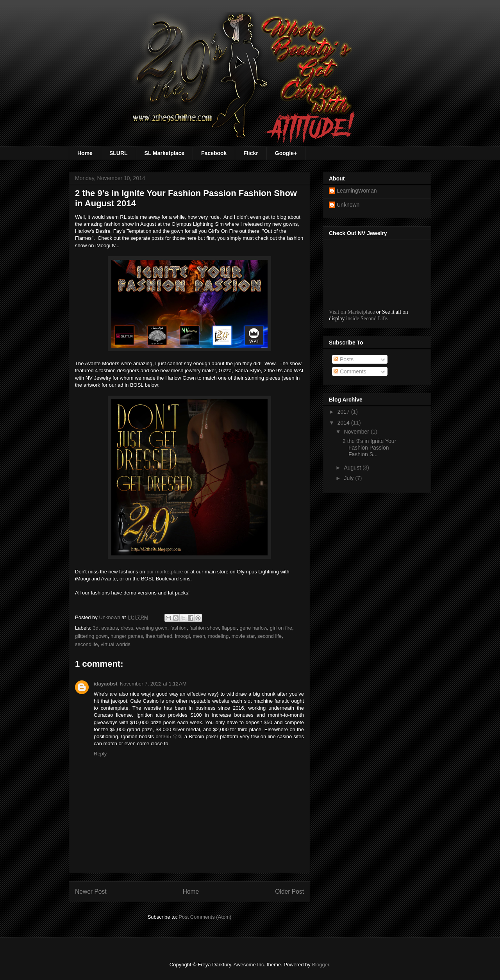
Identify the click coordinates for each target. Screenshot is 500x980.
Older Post (289, 892)
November (357, 432)
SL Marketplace (164, 153)
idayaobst (106, 684)
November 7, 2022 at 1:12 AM (153, 684)
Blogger (320, 965)
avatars (110, 628)
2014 (344, 423)
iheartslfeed (159, 636)
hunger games (127, 636)
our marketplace (165, 572)
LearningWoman (357, 191)
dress (127, 628)
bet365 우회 (169, 736)
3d (96, 628)
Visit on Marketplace (352, 312)
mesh (199, 636)
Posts (344, 359)
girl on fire (281, 628)
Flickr (251, 153)
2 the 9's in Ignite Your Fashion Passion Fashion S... (369, 448)
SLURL (119, 153)
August (353, 468)
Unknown (348, 205)
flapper (229, 628)
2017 (344, 412)
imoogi (182, 636)
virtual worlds (116, 644)
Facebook (214, 153)
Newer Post (91, 892)
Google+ (286, 153)
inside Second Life (367, 319)
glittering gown (91, 636)
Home (85, 153)
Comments (350, 371)
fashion (179, 628)
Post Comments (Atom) (205, 917)
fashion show (204, 628)
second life (270, 636)
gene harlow (253, 628)
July (349, 478)
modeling (218, 636)
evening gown (152, 628)
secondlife (87, 644)
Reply (100, 754)
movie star (243, 636)
